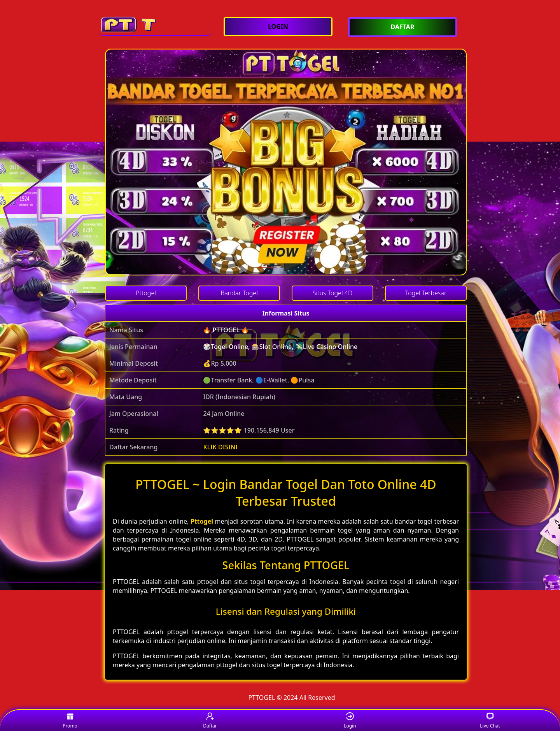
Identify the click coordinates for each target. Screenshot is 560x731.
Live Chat (490, 721)
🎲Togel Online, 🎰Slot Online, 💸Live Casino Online (280, 347)
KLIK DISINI (220, 447)
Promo (70, 721)
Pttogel (202, 521)
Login (350, 721)
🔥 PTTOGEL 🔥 (226, 330)
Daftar (210, 721)
